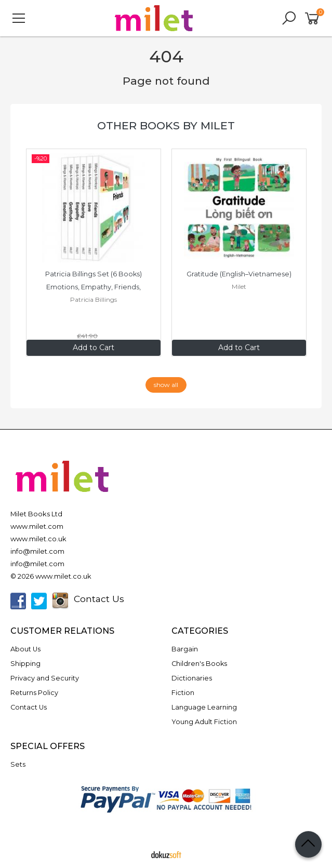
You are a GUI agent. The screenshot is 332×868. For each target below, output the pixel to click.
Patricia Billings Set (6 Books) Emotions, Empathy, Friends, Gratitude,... (94, 287)
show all (166, 385)
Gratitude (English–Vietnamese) (239, 274)
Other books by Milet (166, 125)
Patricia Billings (94, 299)
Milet (239, 286)
